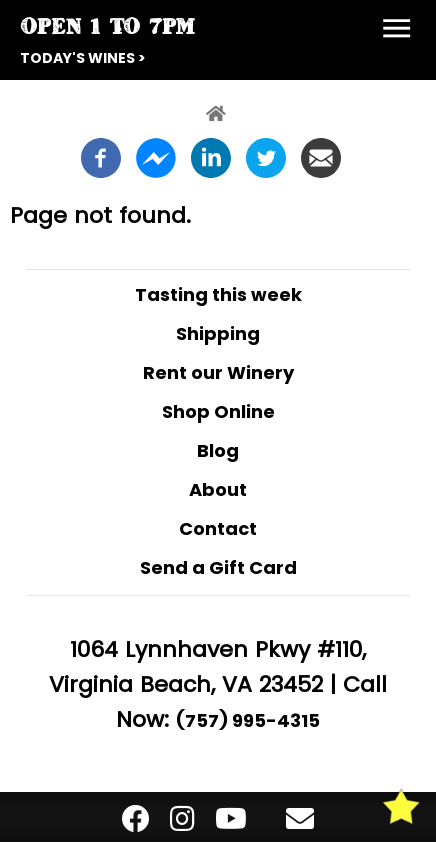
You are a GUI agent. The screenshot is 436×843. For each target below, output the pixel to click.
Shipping (218, 333)
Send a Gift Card (218, 567)
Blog (218, 450)
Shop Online (218, 411)
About (218, 489)
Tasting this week (218, 294)
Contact (218, 528)
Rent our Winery (218, 372)
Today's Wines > (83, 58)
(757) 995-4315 (248, 720)
